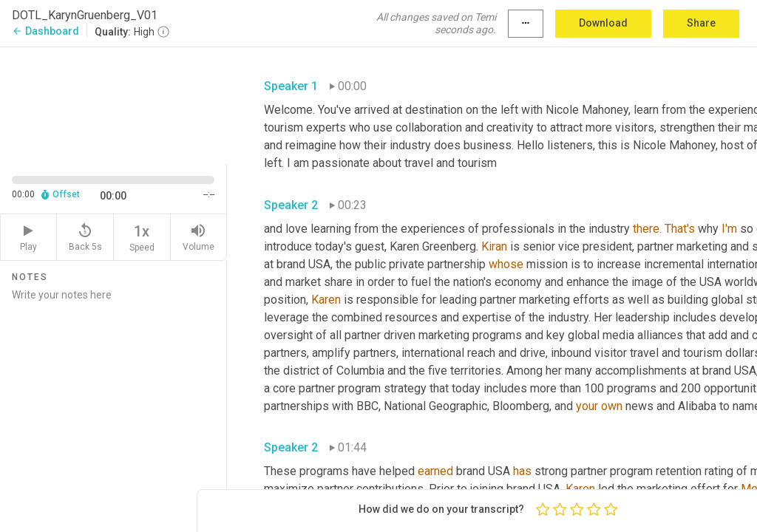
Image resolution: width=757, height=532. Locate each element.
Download (603, 23)
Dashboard (45, 31)
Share (701, 23)
